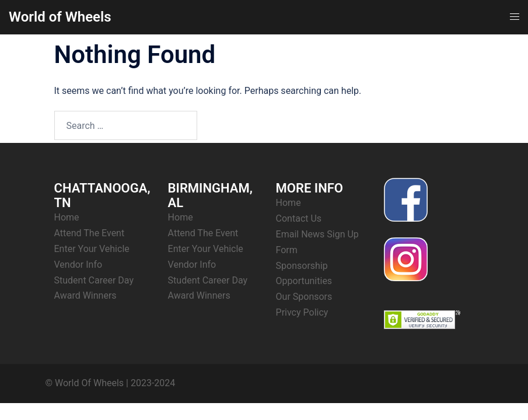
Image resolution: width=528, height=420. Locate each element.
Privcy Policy (302, 312)
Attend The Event (90, 233)
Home (67, 217)
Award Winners (85, 295)
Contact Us (299, 218)
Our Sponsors (304, 297)
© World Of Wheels (85, 383)
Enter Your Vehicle (92, 249)
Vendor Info (78, 265)
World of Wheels (60, 17)
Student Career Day (94, 280)
